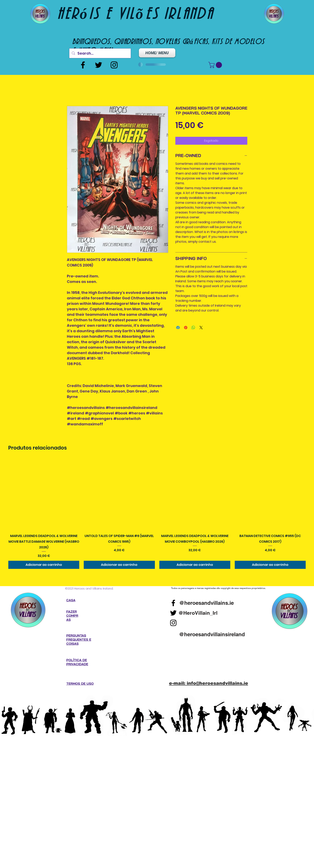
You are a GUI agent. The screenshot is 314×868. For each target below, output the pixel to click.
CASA (71, 600)
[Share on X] (201, 328)
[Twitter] (99, 65)
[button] (216, 65)
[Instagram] (114, 65)
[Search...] (100, 53)
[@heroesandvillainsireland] (212, 634)
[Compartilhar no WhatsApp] (193, 328)
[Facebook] (83, 65)
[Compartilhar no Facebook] (178, 328)
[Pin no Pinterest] (186, 328)
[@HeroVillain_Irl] (198, 613)
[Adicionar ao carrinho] (44, 565)
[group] (157, 514)
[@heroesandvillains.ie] (206, 603)
